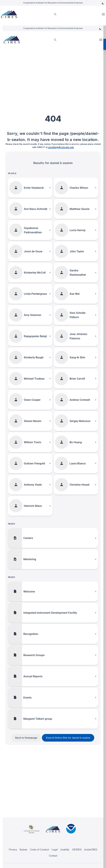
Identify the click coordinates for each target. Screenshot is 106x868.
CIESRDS (77, 850)
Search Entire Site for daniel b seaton (68, 738)
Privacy (13, 850)
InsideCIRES (91, 850)
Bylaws (24, 850)
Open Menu (104, 14)
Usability (65, 850)
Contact (53, 856)
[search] (55, 14)
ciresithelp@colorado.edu (61, 147)
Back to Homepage (26, 738)
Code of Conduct (40, 850)
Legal (55, 850)
